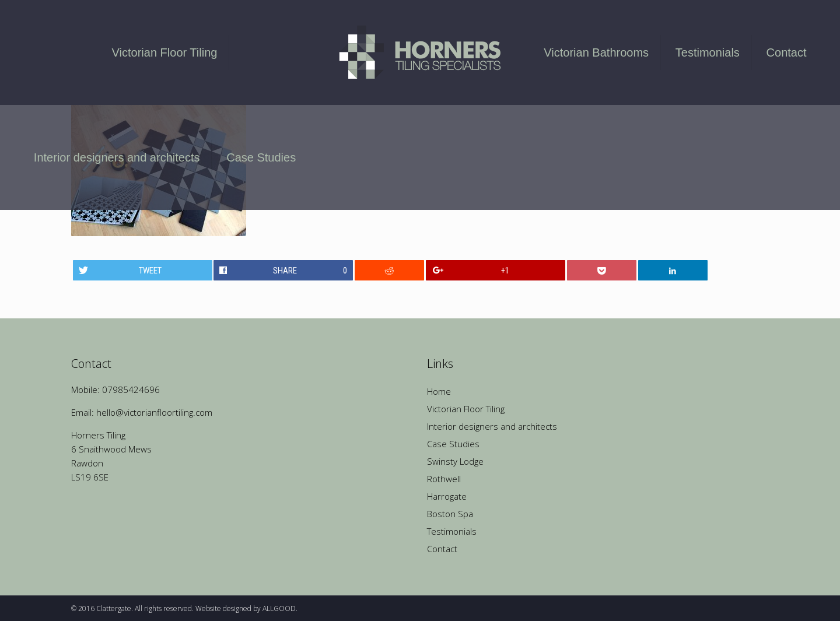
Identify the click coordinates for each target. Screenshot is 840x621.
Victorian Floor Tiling (466, 409)
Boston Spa (450, 514)
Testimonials (452, 531)
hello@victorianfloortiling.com (154, 412)
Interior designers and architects (492, 426)
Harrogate (447, 496)
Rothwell (444, 479)
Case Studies (453, 444)
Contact (442, 549)
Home (439, 391)
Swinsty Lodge (455, 461)
